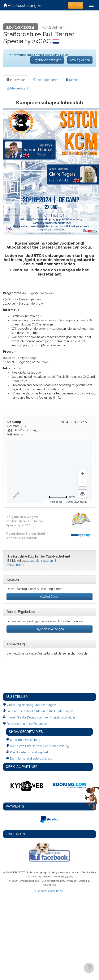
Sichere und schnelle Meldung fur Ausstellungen (40, 711)
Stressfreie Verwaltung (25, 740)
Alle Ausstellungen (22, 6)
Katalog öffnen (80, 60)
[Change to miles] (62, 497)
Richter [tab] (72, 80)
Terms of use (56, 502)
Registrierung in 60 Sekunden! (27, 724)
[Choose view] (82, 494)
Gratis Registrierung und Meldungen (31, 705)
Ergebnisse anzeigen (47, 60)
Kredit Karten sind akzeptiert (29, 752)
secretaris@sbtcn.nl (43, 561)
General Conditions (50, 891)
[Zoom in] (82, 473)
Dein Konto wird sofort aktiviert (31, 759)
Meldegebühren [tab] (46, 80)
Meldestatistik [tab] (18, 88)
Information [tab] (16, 80)
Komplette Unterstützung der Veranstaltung (40, 746)
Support (76, 5)
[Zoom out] (82, 482)
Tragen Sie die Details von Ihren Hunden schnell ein (42, 717)
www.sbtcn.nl (16, 565)
